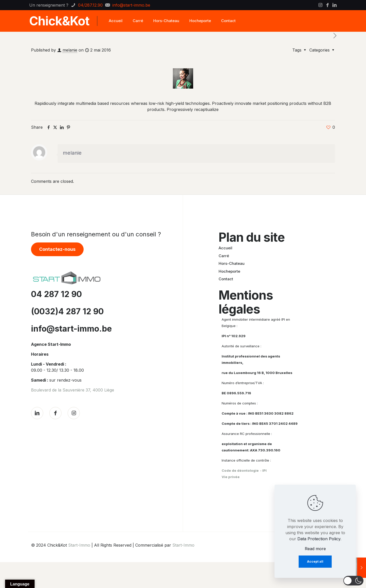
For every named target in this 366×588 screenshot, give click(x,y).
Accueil (225, 248)
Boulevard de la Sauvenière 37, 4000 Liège (73, 390)
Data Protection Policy (319, 539)
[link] (67, 278)
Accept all (315, 561)
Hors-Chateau (232, 263)
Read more (315, 549)
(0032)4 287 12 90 (67, 311)
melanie (70, 50)
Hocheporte (229, 271)
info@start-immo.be (71, 329)
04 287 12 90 (56, 294)
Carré (224, 256)
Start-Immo (79, 545)
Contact (226, 279)
